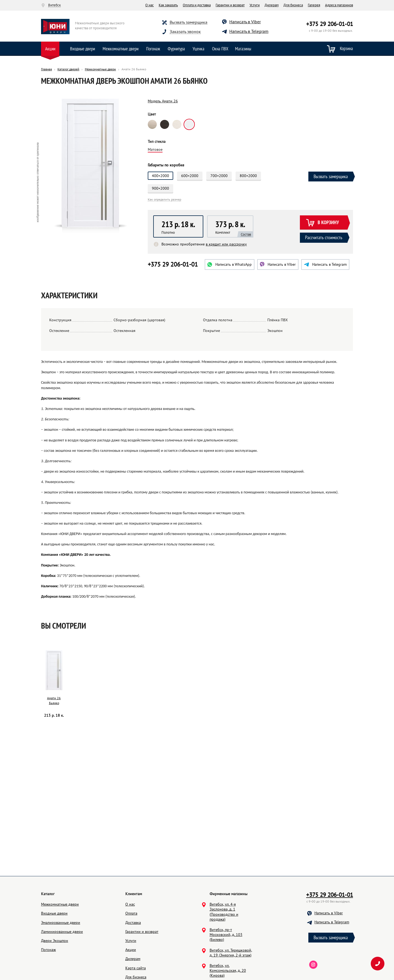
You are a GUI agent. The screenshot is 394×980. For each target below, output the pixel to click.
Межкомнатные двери (121, 49)
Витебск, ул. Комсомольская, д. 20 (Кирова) (228, 970)
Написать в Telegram (249, 31)
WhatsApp (230, 264)
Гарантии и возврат (230, 5)
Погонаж (153, 49)
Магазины (243, 49)
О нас (150, 5)
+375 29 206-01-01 (330, 24)
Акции (50, 49)
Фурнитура (176, 49)
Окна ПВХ (220, 49)
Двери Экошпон (55, 941)
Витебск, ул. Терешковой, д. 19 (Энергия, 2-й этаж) (231, 953)
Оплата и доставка (197, 5)
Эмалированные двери (61, 923)
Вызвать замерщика (189, 22)
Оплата (131, 913)
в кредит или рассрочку (226, 244)
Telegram (325, 264)
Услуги (255, 5)
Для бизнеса (293, 5)
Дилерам (272, 5)
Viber (278, 264)
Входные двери (82, 49)
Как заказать (168, 5)
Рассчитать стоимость (324, 237)
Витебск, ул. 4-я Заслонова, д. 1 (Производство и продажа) (224, 912)
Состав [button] (246, 235)
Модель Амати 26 (163, 101)
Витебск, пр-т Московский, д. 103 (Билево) (226, 935)
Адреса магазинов (339, 5)
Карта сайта (136, 968)
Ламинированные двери (62, 932)
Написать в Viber (245, 22)
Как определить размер (164, 200)
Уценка (199, 49)
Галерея (314, 5)
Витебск (54, 5)
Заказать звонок (185, 32)
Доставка (133, 923)
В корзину (322, 223)
